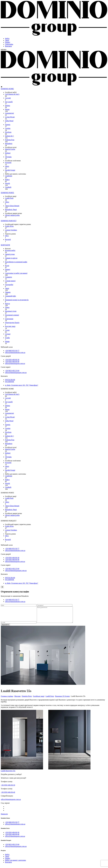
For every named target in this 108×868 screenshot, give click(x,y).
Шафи (7, 342)
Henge (7, 109)
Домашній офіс (11, 296)
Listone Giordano (11, 230)
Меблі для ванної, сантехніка (15, 863)
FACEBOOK (10, 382)
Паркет (8, 42)
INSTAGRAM (10, 380)
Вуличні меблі (10, 250)
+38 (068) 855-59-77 (12, 351)
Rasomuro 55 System (62, 699)
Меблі (7, 39)
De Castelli (9, 102)
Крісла (7, 304)
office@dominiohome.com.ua (15, 353)
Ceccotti (8, 98)
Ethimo (8, 106)
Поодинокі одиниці (12, 315)
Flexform (8, 132)
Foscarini (8, 163)
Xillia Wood (9, 121)
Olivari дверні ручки (12, 215)
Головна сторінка (7, 699)
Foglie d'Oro (9, 226)
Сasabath (8, 187)
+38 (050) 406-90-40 (12, 362)
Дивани (8, 292)
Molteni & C (9, 136)
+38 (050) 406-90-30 (12, 360)
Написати (4, 817)
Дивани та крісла (11, 258)
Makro (7, 180)
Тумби (7, 338)
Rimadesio (9, 144)
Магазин (17, 699)
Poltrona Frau (10, 140)
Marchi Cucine (10, 149)
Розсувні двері (10, 326)
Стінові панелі (10, 281)
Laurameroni (9, 113)
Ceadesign (9, 176)
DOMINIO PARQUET (9, 221)
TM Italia (8, 157)
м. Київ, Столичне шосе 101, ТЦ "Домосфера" (22, 385)
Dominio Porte (27, 699)
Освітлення (9, 319)
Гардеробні (9, 285)
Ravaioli (8, 239)
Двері (7, 40)
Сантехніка (9, 44)
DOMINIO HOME (7, 89)
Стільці (8, 334)
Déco (7, 236)
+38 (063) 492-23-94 (12, 371)
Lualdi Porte (9, 198)
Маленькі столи (11, 311)
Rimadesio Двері (11, 210)
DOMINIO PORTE (7, 193)
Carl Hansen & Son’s (12, 94)
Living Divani (10, 117)
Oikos (7, 202)
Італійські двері (39, 699)
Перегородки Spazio (12, 323)
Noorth (7, 183)
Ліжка (7, 307)
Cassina (8, 128)
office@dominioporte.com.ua (15, 363)
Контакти (8, 46)
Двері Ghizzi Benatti (12, 206)
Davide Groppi (10, 170)
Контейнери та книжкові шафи (16, 262)
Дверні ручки (10, 254)
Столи (7, 330)
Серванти (8, 277)
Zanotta (8, 125)
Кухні (7, 266)
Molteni (8, 153)
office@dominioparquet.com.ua (16, 373)
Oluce (7, 166)
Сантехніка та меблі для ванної (16, 273)
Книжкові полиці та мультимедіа (17, 300)
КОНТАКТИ (5, 245)
